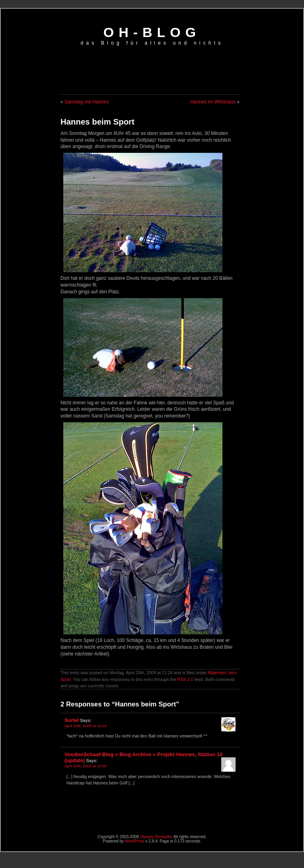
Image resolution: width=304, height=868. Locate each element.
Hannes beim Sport (97, 122)
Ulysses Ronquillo (156, 837)
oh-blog (152, 32)
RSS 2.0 (185, 679)
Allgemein (217, 673)
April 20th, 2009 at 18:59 (86, 766)
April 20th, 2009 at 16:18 (86, 726)
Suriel (72, 720)
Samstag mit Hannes (87, 102)
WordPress (135, 841)
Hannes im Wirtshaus (213, 102)
